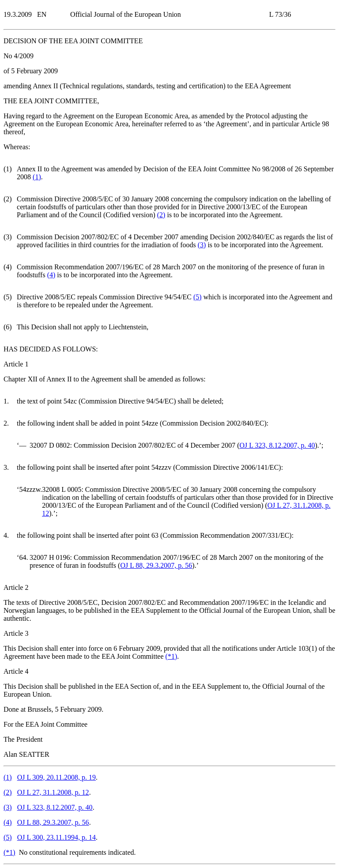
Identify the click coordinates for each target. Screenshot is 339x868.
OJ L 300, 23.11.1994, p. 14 (56, 837)
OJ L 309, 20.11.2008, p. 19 (56, 777)
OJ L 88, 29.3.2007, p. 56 (156, 565)
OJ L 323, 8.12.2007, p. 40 (277, 445)
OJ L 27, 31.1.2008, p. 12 (53, 792)
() (37, 177)
